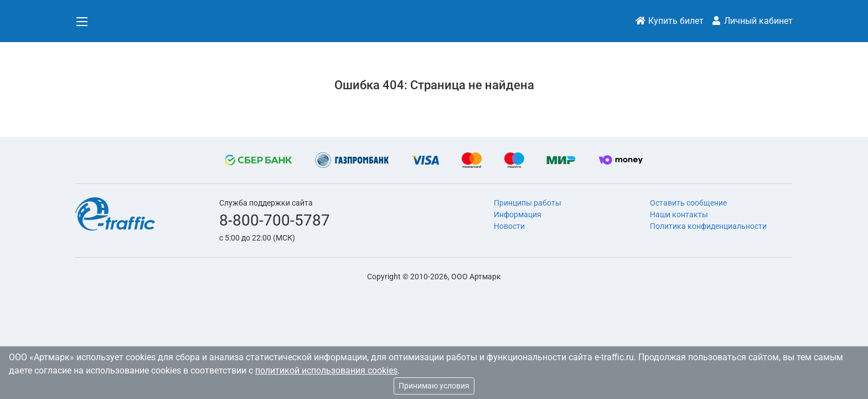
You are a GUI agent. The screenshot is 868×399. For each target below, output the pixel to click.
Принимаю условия (434, 386)
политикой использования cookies (326, 370)
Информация (518, 214)
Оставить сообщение (688, 203)
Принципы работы (528, 203)
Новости (509, 226)
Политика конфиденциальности (708, 226)
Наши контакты (679, 214)
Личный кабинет (752, 21)
